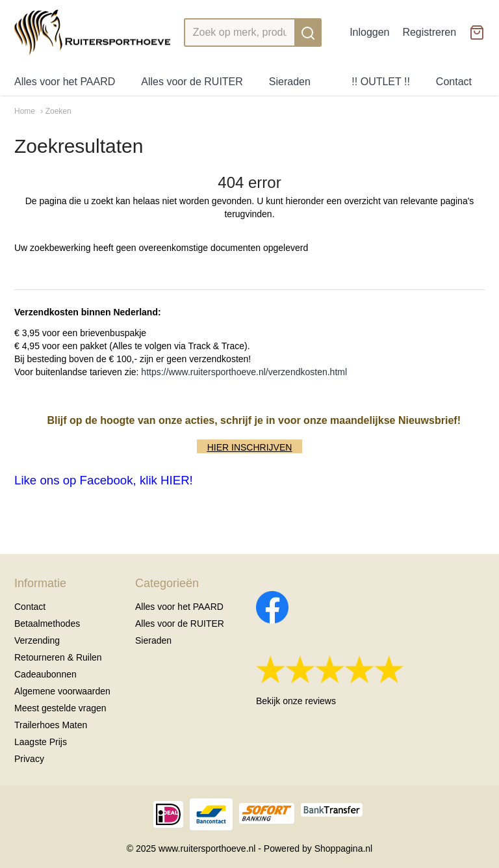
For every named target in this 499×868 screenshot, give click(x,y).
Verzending (37, 640)
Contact (454, 82)
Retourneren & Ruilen (58, 657)
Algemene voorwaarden (62, 691)
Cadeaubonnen (45, 674)
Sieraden (290, 82)
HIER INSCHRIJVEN (250, 447)
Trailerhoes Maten (51, 725)
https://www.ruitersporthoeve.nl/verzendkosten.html (244, 372)
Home (25, 111)
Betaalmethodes (47, 624)
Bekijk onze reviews (296, 701)
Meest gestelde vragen (60, 708)
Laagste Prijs (41, 742)
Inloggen (369, 32)
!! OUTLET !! (381, 82)
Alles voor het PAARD (65, 82)
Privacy (29, 759)
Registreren (429, 32)
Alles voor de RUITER (192, 82)
